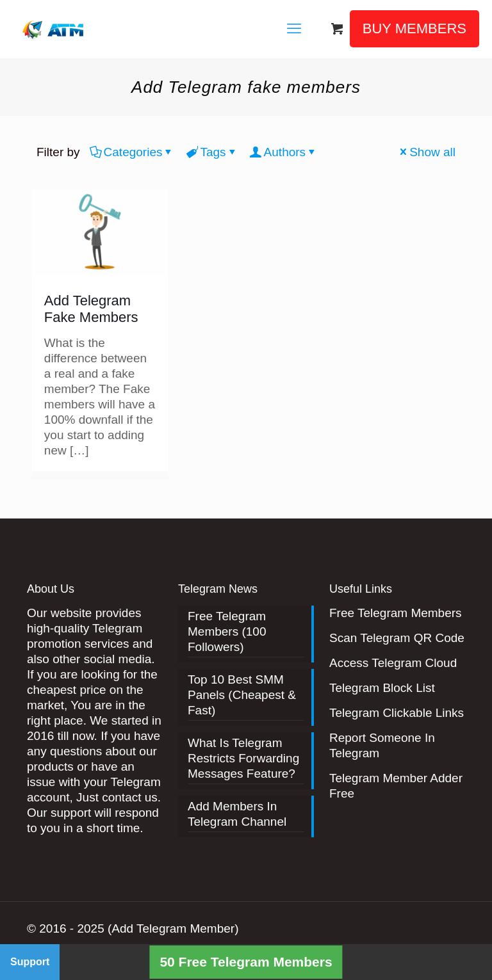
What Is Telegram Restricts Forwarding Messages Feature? (243, 758)
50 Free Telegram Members (246, 962)
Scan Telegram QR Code (397, 638)
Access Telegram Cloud (393, 663)
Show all (426, 152)
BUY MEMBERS (414, 28)
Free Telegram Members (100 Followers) (227, 631)
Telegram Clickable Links (397, 713)
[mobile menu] (294, 29)
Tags (212, 152)
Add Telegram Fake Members (91, 309)
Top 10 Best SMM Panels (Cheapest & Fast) (242, 695)
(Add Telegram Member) (173, 928)
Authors (284, 152)
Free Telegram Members (396, 613)
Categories (132, 152)
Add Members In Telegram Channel (237, 814)
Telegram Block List (382, 688)
